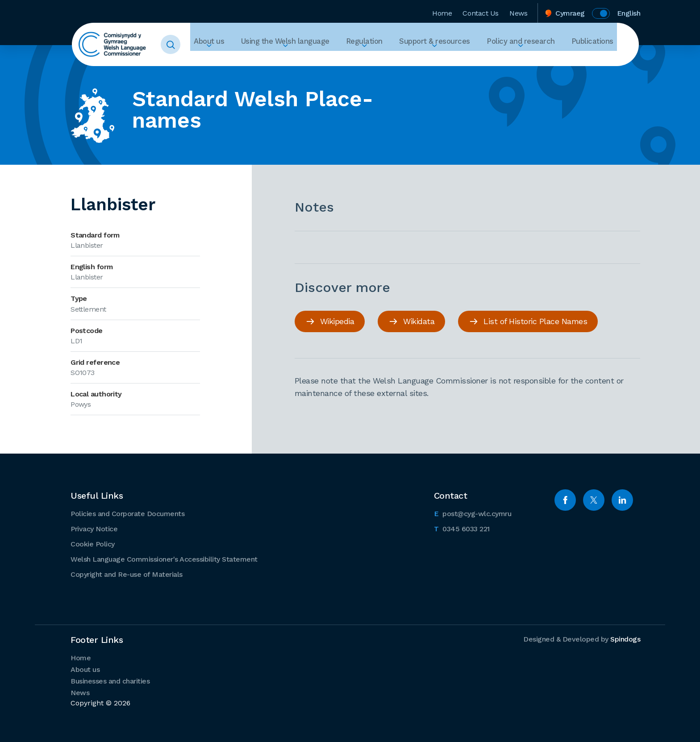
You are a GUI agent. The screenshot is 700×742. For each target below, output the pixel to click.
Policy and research (536, 44)
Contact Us (481, 10)
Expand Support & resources (462, 61)
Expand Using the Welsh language (334, 61)
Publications (596, 44)
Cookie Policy (93, 543)
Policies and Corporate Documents (127, 513)
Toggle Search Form (187, 45)
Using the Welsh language (334, 44)
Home (442, 10)
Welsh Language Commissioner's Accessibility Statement (164, 558)
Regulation (402, 44)
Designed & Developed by (582, 638)
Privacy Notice (94, 528)
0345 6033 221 (462, 527)
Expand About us (268, 61)
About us (268, 44)
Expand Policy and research (536, 61)
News (518, 10)
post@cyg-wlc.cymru (473, 512)
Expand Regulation (402, 61)
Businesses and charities (110, 680)
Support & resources (462, 44)
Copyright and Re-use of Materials (127, 573)
